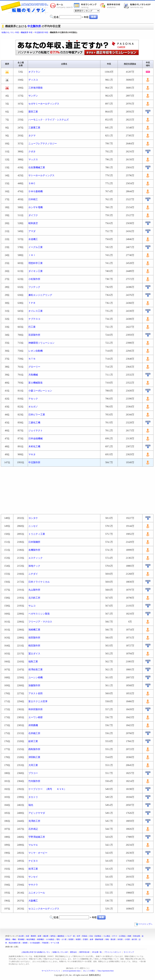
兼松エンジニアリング (40, 295)
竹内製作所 (34, 781)
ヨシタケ (33, 518)
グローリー (34, 367)
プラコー (33, 773)
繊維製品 (61, 936)
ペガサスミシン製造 (39, 614)
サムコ (33, 606)
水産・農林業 (31, 936)
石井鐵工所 (34, 733)
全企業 (21, 936)
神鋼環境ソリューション (41, 343)
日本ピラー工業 (37, 415)
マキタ (32, 454)
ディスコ (33, 80)
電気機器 (21, 939)
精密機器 (40, 939)
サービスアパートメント (51, 971)
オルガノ (33, 407)
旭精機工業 (34, 630)
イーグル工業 (36, 247)
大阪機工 (33, 901)
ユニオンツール (37, 893)
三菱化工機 (34, 423)
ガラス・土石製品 (119, 936)
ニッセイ (33, 526)
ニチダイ (33, 574)
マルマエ (33, 845)
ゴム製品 (107, 936)
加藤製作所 (34, 685)
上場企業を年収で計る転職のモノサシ (36, 952)
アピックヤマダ (37, 813)
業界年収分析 (112, 6)
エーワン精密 (36, 717)
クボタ (32, 152)
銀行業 (134, 939)
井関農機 (33, 725)
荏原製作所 (34, 335)
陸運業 (71, 939)
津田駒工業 (34, 757)
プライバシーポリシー (113, 952)
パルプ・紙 (71, 936)
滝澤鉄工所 (34, 821)
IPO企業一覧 (97, 952)
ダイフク (33, 215)
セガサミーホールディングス (44, 104)
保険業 (25, 943)
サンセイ (33, 877)
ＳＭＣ (32, 183)
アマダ (32, 231)
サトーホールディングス (41, 175)
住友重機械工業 (37, 167)
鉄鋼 (129, 936)
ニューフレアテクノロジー (43, 144)
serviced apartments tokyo (72, 971)
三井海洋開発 (36, 88)
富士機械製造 (36, 383)
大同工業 (33, 765)
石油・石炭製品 (95, 936)
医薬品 (85, 936)
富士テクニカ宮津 (38, 701)
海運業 (78, 939)
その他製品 (50, 939)
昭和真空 (33, 223)
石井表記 (33, 829)
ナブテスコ (34, 319)
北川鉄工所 (34, 598)
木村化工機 (34, 446)
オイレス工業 (36, 311)
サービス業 (55, 943)
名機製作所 (34, 550)
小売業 (127, 939)
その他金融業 (35, 943)
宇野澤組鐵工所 (37, 837)
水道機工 (33, 239)
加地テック (34, 566)
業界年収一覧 (86, 6)
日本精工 (33, 199)
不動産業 (45, 943)
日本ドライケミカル (39, 582)
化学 (79, 936)
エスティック (36, 558)
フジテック (34, 287)
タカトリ (33, 797)
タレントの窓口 (89, 971)
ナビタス (33, 861)
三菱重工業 (34, 128)
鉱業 (40, 936)
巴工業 (32, 327)
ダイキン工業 (36, 271)
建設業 (46, 936)
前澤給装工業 (36, 670)
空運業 (85, 939)
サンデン (33, 96)
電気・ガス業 (61, 939)
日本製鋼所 (34, 542)
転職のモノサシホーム (62, 6)
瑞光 (31, 805)
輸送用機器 (31, 939)
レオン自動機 (36, 351)
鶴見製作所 (34, 646)
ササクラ (33, 885)
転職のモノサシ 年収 (10, 32)
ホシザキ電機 (36, 207)
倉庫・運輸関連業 (97, 939)
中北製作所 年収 (41, 32)
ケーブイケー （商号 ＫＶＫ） (47, 789)
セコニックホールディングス (44, 909)
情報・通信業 (110, 939)
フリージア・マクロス (40, 622)
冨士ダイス (34, 654)
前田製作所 (34, 638)
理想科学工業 (36, 263)
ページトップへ (143, 924)
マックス (33, 160)
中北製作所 (34, 26)
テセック (33, 399)
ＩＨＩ (32, 255)
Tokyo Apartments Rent (106, 971)
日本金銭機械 (36, 439)
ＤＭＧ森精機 (36, 191)
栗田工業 (33, 112)
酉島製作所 (34, 749)
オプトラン (34, 72)
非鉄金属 (136, 936)
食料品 (53, 936)
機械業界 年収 (27, 32)
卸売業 (120, 939)
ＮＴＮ (32, 359)
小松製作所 (34, 279)
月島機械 (33, 375)
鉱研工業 (33, 741)
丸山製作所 (34, 590)
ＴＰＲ (32, 303)
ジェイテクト (36, 431)
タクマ (32, 136)
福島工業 (33, 662)
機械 (14, 939)
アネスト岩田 (36, 693)
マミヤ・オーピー (38, 853)
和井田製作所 (36, 709)
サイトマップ (129, 952)
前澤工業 (33, 869)
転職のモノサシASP (138, 6)
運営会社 (73, 952)
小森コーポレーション (40, 391)
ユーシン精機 (36, 678)
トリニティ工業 (37, 534)
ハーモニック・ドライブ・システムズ (49, 120)
